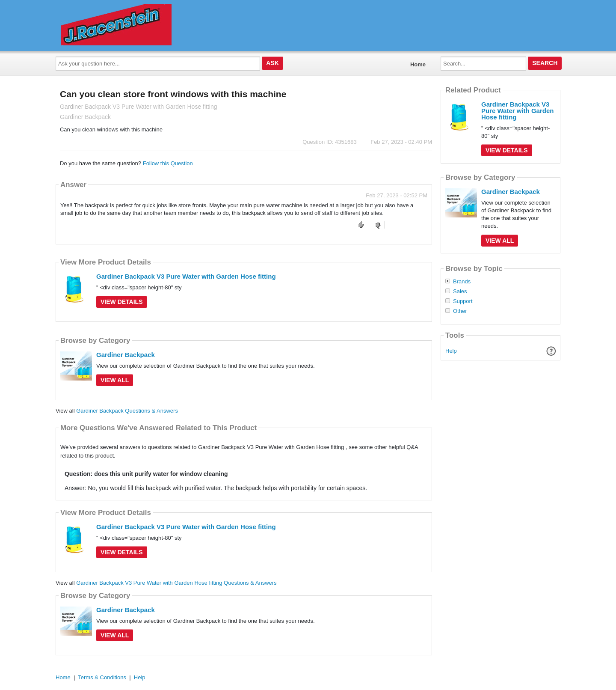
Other (460, 311)
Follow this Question (168, 163)
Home (418, 64)
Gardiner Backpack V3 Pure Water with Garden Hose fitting (186, 276)
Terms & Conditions (102, 677)
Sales (460, 291)
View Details (122, 302)
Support (463, 301)
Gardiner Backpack (126, 355)
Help (451, 351)
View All (115, 380)
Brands (462, 282)
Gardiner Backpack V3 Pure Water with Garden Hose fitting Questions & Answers (176, 583)
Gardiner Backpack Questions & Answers (127, 411)
